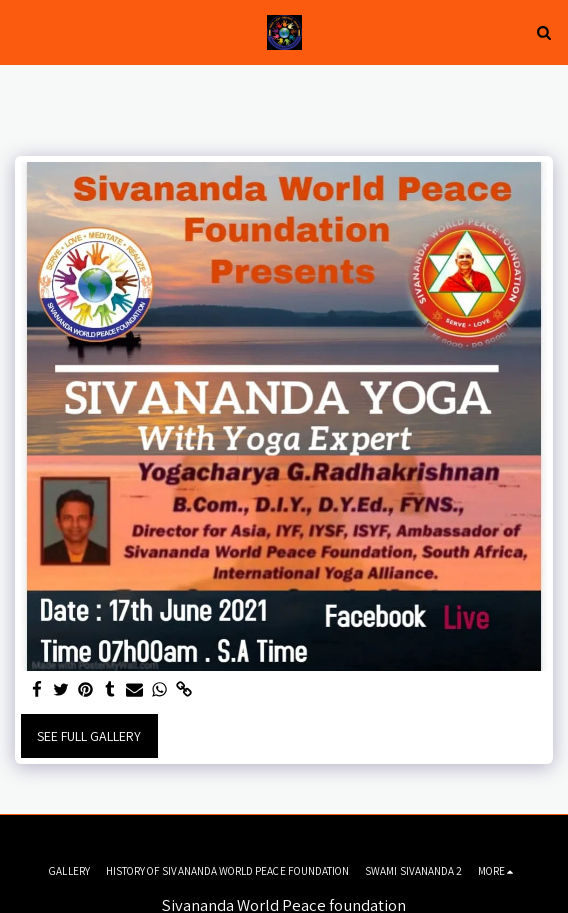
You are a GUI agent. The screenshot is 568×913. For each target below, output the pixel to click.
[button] (22, 32)
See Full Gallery (89, 736)
